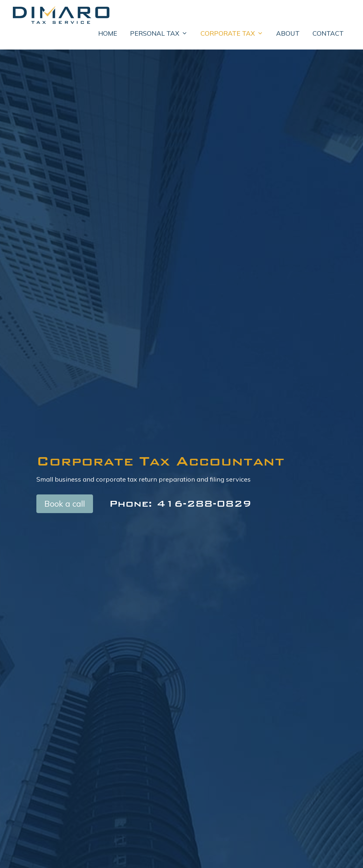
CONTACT (328, 33)
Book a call (65, 504)
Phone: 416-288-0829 (180, 503)
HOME (108, 33)
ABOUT (288, 33)
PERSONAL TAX (162, 33)
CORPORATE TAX (235, 33)
